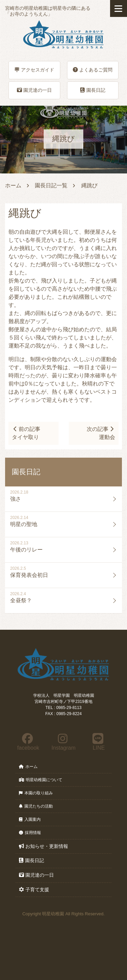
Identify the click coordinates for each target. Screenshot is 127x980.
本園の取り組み (36, 793)
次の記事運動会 (101, 433)
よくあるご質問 (93, 70)
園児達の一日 (34, 90)
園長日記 (93, 90)
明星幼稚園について (41, 780)
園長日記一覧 (51, 185)
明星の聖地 (24, 524)
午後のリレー (26, 550)
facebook (27, 742)
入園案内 (30, 819)
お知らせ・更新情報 (44, 846)
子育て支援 (34, 890)
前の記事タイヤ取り (26, 433)
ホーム (13, 185)
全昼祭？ (21, 600)
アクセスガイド (34, 70)
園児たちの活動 (36, 806)
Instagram (63, 742)
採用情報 (30, 833)
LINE (98, 742)
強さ (16, 499)
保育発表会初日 (29, 575)
